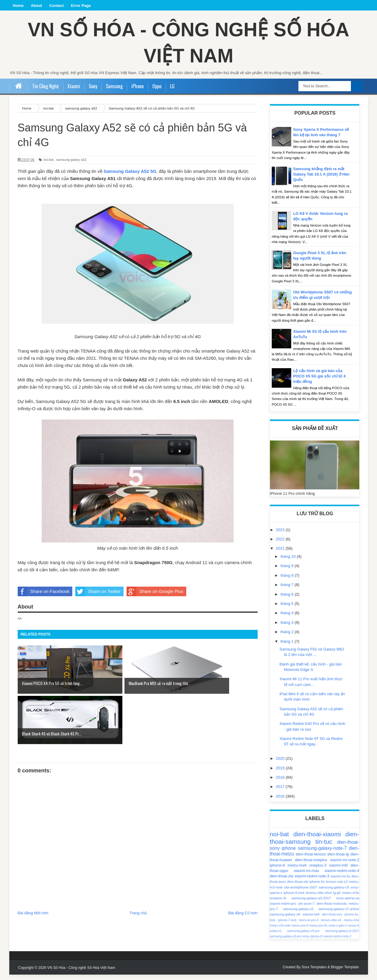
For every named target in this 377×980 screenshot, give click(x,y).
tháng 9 (287, 571)
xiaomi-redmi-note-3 (312, 881)
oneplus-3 (318, 871)
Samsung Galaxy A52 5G (130, 177)
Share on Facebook (44, 597)
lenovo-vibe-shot (319, 898)
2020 (281, 764)
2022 (281, 544)
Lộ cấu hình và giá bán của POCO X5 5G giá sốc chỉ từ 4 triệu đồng (320, 382)
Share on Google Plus (155, 597)
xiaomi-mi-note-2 (345, 865)
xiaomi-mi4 (311, 920)
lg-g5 (337, 898)
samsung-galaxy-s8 (285, 920)
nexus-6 (354, 931)
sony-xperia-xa (348, 903)
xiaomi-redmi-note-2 (337, 942)
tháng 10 (289, 562)
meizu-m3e (351, 926)
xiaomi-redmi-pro (283, 909)
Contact (56, 6)
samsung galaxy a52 (71, 165)
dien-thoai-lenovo (311, 860)
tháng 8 (287, 581)
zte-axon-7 (306, 909)
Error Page (81, 6)
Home (18, 6)
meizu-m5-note (280, 931)
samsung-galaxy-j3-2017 (342, 936)
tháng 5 (287, 609)
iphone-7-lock (287, 926)
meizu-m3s (350, 898)
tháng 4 (287, 618)
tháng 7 (287, 590)
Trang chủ (138, 868)
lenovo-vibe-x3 (331, 926)
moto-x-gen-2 (338, 931)
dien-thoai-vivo (332, 920)
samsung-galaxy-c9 (334, 893)
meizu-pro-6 (300, 931)
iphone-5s (317, 887)
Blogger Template (345, 972)
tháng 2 (287, 637)
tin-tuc (324, 847)
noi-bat (49, 165)
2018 (281, 783)
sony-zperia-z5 (313, 942)
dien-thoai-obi (298, 887)
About (37, 6)
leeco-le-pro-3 (309, 926)
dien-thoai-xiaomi (317, 839)
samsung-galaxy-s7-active (339, 914)
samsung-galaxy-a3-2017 (311, 903)
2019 (281, 773)
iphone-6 (278, 871)
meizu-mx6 (297, 871)
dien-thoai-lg (338, 860)
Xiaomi (74, 92)
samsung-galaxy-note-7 (322, 854)
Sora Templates (314, 972)
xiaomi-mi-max (306, 876)
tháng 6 (287, 600)
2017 (281, 792)
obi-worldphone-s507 (301, 893)
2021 (281, 554)
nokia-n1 (276, 936)
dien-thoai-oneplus (311, 865)
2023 (281, 535)
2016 (281, 802)
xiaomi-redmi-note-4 (342, 876)
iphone (289, 854)
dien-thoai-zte (282, 881)
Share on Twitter (98, 597)
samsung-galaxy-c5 (298, 914)
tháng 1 (287, 647)
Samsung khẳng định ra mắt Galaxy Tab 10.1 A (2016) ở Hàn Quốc (322, 180)
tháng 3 (287, 628)
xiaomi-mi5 (338, 871)
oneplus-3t (278, 903)
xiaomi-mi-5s (340, 881)
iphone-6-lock (294, 898)
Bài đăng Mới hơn (33, 868)
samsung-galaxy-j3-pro (286, 942)
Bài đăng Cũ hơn (243, 868)
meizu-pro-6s (318, 931)
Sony (93, 92)
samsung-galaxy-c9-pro (303, 936)
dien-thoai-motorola (332, 909)
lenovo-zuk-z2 (337, 887)
